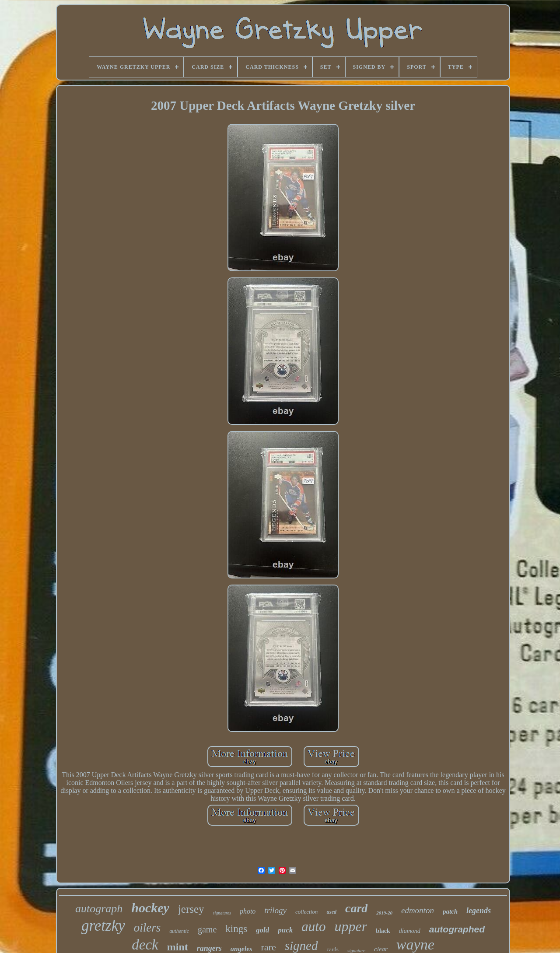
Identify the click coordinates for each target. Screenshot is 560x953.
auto (313, 927)
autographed (457, 929)
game (207, 929)
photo (248, 911)
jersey (191, 909)
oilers (147, 928)
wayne (415, 944)
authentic (179, 931)
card (356, 908)
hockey (150, 908)
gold (262, 930)
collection (306, 912)
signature (356, 950)
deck (145, 945)
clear (381, 949)
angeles (241, 949)
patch (450, 911)
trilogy (275, 910)
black (383, 931)
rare (269, 947)
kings (236, 929)
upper (351, 926)
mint (178, 947)
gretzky (103, 926)
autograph (99, 909)
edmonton (418, 910)
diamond (410, 931)
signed (301, 946)
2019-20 (384, 913)
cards (332, 949)
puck (285, 930)
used (331, 912)
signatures (222, 913)
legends (479, 911)
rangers (209, 948)
